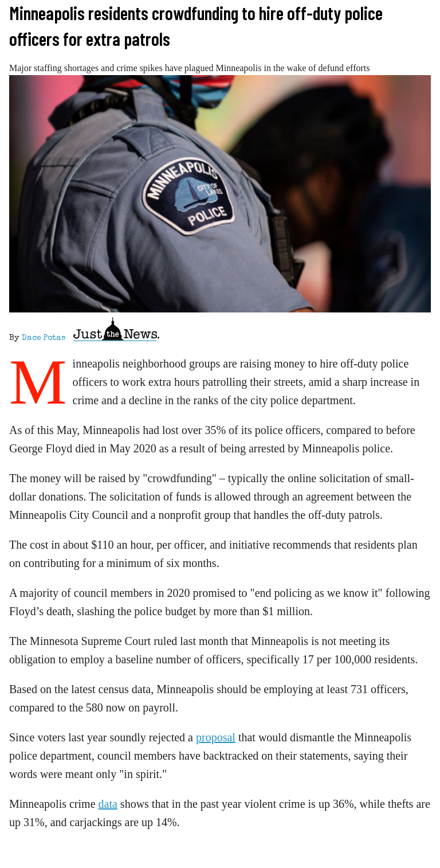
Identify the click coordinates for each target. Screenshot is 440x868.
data (108, 804)
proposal (216, 737)
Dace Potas (44, 338)
